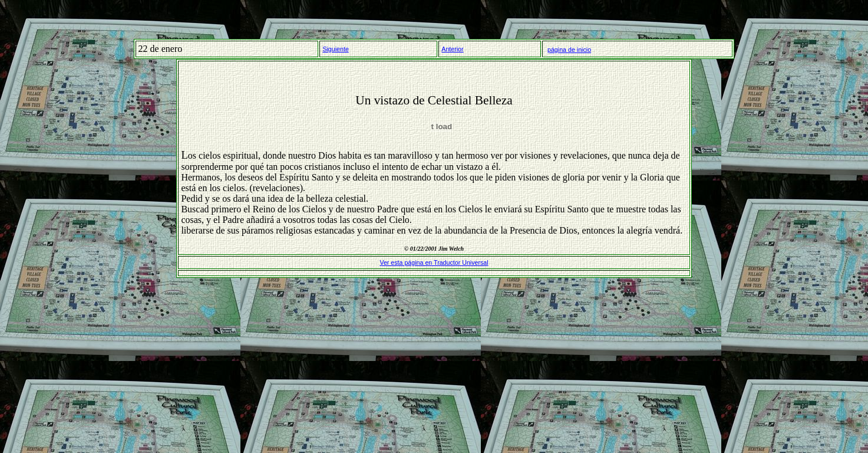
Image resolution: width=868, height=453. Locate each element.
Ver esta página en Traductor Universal (434, 262)
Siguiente (335, 49)
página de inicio (569, 50)
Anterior (452, 49)
